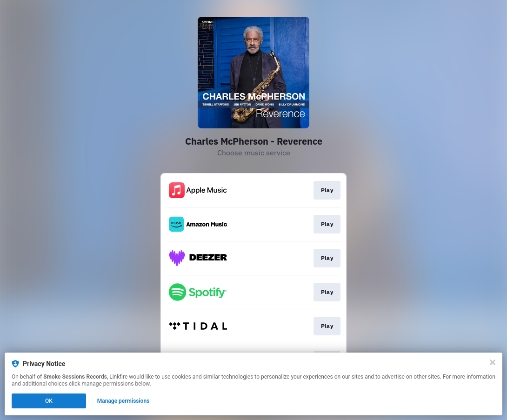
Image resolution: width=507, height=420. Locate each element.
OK (49, 401)
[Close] (493, 362)
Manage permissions (123, 401)
